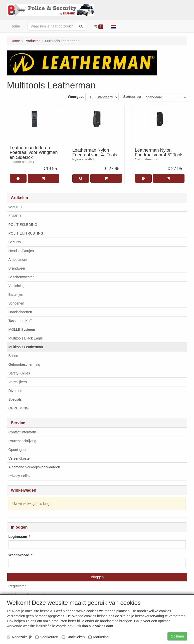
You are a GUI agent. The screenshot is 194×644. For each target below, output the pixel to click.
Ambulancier (18, 260)
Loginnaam (18, 537)
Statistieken (73, 637)
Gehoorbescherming (24, 364)
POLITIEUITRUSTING (26, 233)
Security (15, 242)
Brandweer (17, 268)
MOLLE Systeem (22, 329)
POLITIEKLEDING (23, 225)
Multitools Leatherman (26, 347)
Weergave (76, 97)
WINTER (15, 207)
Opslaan (177, 636)
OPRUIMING (19, 408)
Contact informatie (23, 432)
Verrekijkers (18, 382)
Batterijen (16, 295)
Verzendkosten (20, 458)
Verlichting (17, 286)
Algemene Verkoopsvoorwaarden (34, 467)
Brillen (13, 356)
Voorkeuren (47, 637)
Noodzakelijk (19, 637)
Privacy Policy (19, 476)
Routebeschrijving (22, 441)
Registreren (18, 586)
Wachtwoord (19, 555)
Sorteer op (132, 97)
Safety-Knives (19, 373)
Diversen (15, 391)
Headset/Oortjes (21, 251)
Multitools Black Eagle (26, 338)
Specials (15, 399)
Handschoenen (20, 312)
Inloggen (97, 577)
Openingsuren (20, 450)
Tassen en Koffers (23, 321)
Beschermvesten (22, 277)
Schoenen (16, 303)
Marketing (99, 637)
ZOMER (15, 216)
